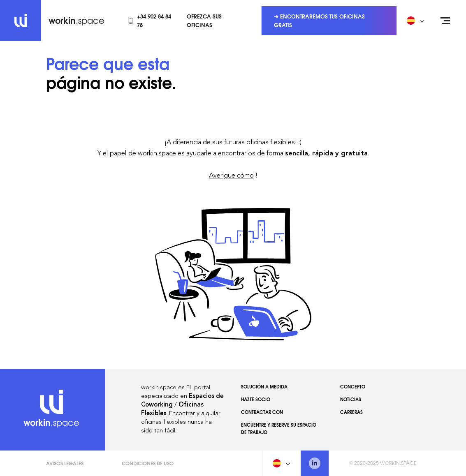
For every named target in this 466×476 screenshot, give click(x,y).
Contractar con (262, 412)
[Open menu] (445, 21)
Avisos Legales (65, 463)
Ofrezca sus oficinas (204, 20)
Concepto (353, 386)
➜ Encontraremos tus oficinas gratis (319, 20)
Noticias (351, 399)
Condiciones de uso (148, 463)
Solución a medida (264, 386)
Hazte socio (256, 399)
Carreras (351, 412)
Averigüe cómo (231, 175)
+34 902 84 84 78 (149, 20)
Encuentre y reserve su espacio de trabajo (279, 428)
